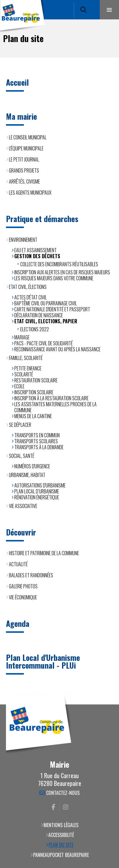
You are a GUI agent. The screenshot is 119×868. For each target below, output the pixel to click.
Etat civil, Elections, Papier (46, 321)
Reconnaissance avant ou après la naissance (57, 349)
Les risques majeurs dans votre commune (54, 278)
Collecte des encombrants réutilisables (59, 264)
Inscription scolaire (34, 392)
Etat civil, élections (28, 287)
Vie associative (23, 506)
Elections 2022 (35, 329)
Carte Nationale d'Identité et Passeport (52, 309)
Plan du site (61, 845)
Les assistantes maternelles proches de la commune (55, 407)
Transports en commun (37, 435)
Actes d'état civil (31, 297)
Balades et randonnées (31, 575)
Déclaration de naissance (39, 315)
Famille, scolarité (26, 358)
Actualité (18, 564)
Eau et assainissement (35, 250)
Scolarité (24, 374)
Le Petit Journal (24, 159)
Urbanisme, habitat (27, 475)
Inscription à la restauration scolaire (51, 398)
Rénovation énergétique (37, 497)
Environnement (23, 240)
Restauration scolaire (36, 380)
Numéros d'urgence (32, 466)
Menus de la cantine (33, 416)
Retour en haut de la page (106, 704)
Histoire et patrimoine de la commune (44, 553)
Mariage (22, 337)
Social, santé (22, 456)
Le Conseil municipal (28, 137)
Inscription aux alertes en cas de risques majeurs (62, 272)
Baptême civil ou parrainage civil (46, 303)
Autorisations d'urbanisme (40, 485)
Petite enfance (28, 368)
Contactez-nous (63, 793)
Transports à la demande (39, 447)
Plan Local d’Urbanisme (37, 491)
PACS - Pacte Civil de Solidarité (44, 343)
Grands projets (24, 170)
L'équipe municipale (26, 148)
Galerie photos (23, 586)
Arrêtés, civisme (24, 181)
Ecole (19, 386)
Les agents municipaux (30, 193)
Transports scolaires (36, 441)
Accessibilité (61, 835)
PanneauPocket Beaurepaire (61, 855)
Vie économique (23, 597)
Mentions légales (61, 825)
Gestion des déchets (37, 256)
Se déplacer (20, 425)
